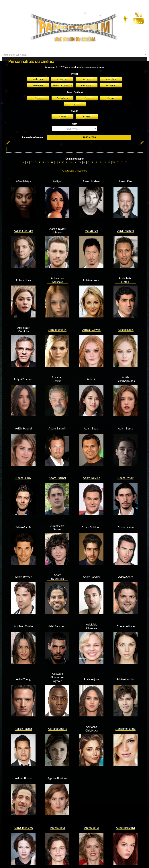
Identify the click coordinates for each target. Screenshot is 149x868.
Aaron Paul (126, 120)
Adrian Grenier (126, 618)
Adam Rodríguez (57, 515)
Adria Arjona (92, 618)
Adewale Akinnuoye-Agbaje (57, 616)
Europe (111, 36)
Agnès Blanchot (23, 766)
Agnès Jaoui (57, 766)
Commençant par (75, 97)
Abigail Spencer (23, 318)
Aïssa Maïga (23, 120)
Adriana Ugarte (57, 667)
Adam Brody (23, 416)
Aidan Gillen (126, 816)
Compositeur (38, 24)
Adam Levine (126, 466)
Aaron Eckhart (92, 120)
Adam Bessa (126, 367)
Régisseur (111, 24)
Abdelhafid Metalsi (126, 219)
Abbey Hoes (23, 219)
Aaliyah (57, 120)
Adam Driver (126, 416)
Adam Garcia (23, 466)
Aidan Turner (57, 865)
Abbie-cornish (91, 219)
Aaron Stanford (23, 169)
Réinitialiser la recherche (74, 109)
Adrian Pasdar (23, 667)
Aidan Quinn (23, 865)
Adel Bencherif (57, 565)
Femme (87, 55)
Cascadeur (87, 24)
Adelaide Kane (126, 565)
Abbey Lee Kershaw (57, 219)
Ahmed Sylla (23, 816)
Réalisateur (38, 18)
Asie (87, 36)
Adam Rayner (23, 515)
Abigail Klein (126, 268)
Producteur (62, 18)
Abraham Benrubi (57, 318)
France (38, 36)
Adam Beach (92, 367)
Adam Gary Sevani (57, 466)
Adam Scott (126, 515)
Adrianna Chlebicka (92, 667)
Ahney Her (91, 816)
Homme (63, 55)
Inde (75, 43)
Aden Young (23, 618)
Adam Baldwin (57, 367)
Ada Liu (92, 318)
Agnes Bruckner (126, 766)
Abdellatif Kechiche (23, 268)
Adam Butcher (57, 416)
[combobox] (74, 67)
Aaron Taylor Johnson (57, 169)
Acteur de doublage (62, 24)
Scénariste (111, 18)
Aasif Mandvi (126, 169)
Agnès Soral (92, 766)
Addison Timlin (23, 565)
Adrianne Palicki (126, 667)
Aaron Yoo (92, 169)
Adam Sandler (92, 515)
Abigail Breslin (57, 268)
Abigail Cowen (91, 268)
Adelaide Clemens (92, 565)
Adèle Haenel (23, 367)
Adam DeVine (91, 416)
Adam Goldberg (92, 466)
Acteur (87, 18)
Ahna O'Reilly (57, 816)
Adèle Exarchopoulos (126, 318)
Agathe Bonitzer (57, 717)
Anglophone (63, 36)
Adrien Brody (23, 717)
